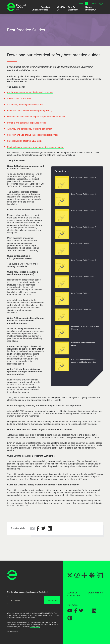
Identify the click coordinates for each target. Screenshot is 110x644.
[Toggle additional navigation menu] (83, 4)
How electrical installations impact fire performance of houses (36, 117)
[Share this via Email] (32, 529)
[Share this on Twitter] (43, 529)
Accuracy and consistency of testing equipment (30, 129)
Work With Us (95, 593)
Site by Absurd (12, 631)
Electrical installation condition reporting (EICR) (30, 111)
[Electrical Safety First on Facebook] (76, 612)
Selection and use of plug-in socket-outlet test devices (33, 135)
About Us (72, 593)
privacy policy (12, 615)
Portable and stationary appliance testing (27, 123)
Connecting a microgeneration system (25, 104)
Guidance (36, 10)
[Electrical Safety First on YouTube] (70, 612)
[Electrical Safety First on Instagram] (88, 612)
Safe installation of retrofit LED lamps (25, 141)
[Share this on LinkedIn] (50, 530)
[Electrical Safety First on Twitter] (81, 612)
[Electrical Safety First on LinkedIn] (94, 612)
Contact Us (74, 596)
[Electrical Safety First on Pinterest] (70, 620)
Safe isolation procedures (19, 98)
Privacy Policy (35, 627)
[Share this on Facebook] (38, 530)
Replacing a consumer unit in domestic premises (30, 92)
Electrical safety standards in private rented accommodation (36, 147)
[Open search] (97, 4)
